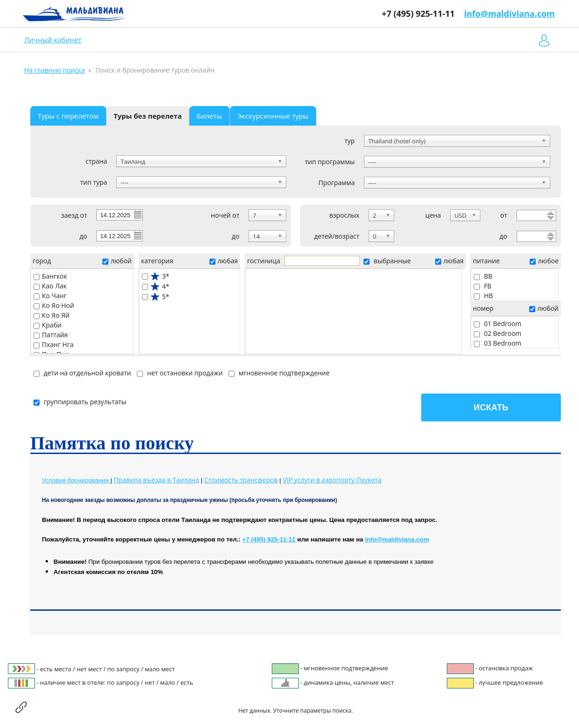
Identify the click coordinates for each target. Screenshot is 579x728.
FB (483, 286)
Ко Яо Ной (54, 305)
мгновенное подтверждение (279, 373)
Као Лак (50, 286)
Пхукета (332, 480)
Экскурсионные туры (273, 116)
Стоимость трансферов (241, 480)
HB (483, 296)
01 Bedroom (498, 324)
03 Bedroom (498, 343)
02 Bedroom (498, 333)
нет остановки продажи (180, 373)
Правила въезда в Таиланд (156, 480)
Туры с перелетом (68, 116)
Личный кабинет (53, 40)
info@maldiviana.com (509, 13)
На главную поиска (54, 70)
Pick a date (137, 214)
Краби (47, 325)
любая (224, 261)
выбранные (387, 261)
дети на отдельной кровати (82, 373)
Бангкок (50, 276)
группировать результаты (80, 402)
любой (117, 261)
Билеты (209, 116)
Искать (491, 407)
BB (483, 276)
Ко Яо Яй (51, 315)
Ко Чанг (50, 296)
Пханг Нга (54, 344)
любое (544, 261)
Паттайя (51, 335)
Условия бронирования (76, 480)
